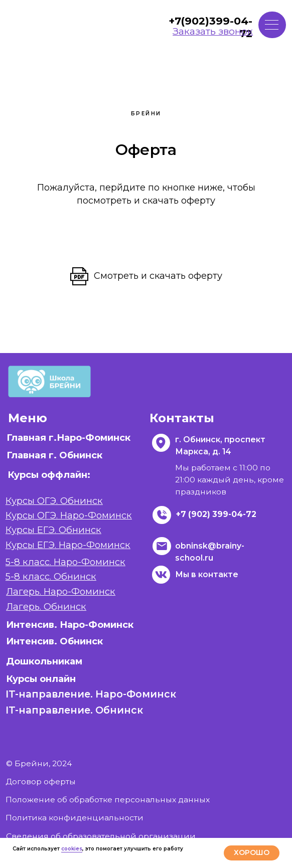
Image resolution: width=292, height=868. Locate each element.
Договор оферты (41, 782)
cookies (72, 849)
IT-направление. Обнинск (74, 710)
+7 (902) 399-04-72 (216, 514)
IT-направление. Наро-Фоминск (91, 694)
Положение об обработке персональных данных (108, 800)
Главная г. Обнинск (54, 455)
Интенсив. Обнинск (54, 641)
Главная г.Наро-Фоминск (68, 438)
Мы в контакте (207, 574)
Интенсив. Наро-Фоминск (70, 625)
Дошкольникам (44, 661)
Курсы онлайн (41, 679)
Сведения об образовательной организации (101, 836)
